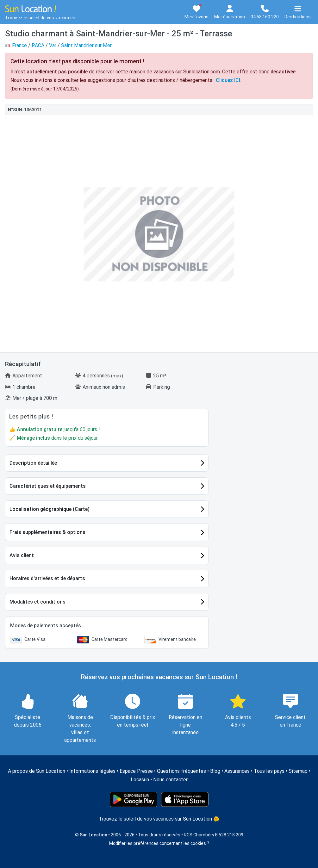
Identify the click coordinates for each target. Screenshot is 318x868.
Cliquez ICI (228, 80)
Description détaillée (33, 463)
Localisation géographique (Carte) (50, 509)
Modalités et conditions (37, 602)
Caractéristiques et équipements (48, 486)
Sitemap (298, 771)
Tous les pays (269, 771)
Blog (215, 771)
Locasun (140, 780)
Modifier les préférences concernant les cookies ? (159, 843)
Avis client (22, 555)
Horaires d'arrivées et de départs (47, 578)
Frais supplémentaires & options (47, 532)
